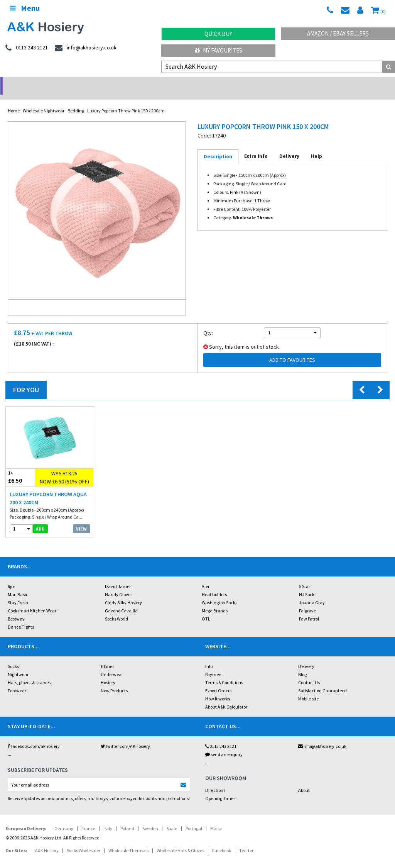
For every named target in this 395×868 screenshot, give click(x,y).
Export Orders (218, 681)
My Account (148, 83)
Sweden (150, 818)
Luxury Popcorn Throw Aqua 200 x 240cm (48, 488)
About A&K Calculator (226, 697)
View (81, 519)
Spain (172, 818)
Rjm (12, 576)
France (88, 818)
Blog (302, 664)
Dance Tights (21, 617)
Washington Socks (219, 593)
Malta (216, 818)
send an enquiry (224, 744)
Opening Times (220, 788)
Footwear (17, 681)
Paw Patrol (309, 609)
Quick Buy (218, 34)
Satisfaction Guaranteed (322, 681)
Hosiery (108, 672)
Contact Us (309, 672)
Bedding (76, 101)
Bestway (16, 609)
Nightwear (18, 664)
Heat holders (214, 584)
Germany (64, 818)
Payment (214, 664)
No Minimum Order (50, 83)
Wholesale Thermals (128, 840)
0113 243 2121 (221, 736)
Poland (127, 818)
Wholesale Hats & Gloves (180, 840)
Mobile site (308, 689)
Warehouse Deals (247, 83)
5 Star (305, 576)
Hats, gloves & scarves (29, 672)
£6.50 (20, 467)
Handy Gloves (119, 584)
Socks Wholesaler (84, 840)
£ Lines (107, 656)
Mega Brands (215, 601)
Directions (215, 780)
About (304, 780)
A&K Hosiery (47, 840)
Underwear (112, 664)
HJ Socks (308, 584)
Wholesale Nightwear (44, 101)
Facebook (222, 840)
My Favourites (219, 50)
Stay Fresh (18, 593)
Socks (13, 656)
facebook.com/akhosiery (34, 736)
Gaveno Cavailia (121, 601)
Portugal (194, 818)
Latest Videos (346, 83)
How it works (218, 689)
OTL (206, 609)
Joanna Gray (312, 593)
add (40, 519)
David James (118, 576)
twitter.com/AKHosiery (125, 736)
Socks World (116, 609)
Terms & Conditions (224, 672)
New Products (114, 681)
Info (209, 656)
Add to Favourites (292, 350)
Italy (108, 818)
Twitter (246, 840)
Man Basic (18, 584)
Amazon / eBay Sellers (338, 33)
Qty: (208, 323)
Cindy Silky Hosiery (123, 593)
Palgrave (307, 601)
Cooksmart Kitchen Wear (32, 601)
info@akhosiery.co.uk (322, 736)
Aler (206, 576)
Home (14, 101)
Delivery (306, 656)
